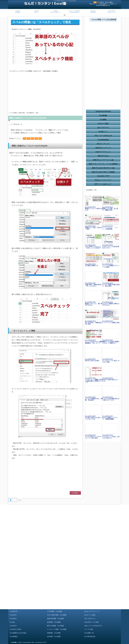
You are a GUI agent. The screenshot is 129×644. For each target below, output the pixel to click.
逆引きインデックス (103, 144)
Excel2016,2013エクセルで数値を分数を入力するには (111, 304)
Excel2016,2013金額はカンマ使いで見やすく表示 (94, 228)
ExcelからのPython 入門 (55, 12)
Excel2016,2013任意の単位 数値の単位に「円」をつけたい (94, 285)
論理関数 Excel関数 (54, 622)
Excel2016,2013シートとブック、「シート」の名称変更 (110, 228)
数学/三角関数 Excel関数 (56, 626)
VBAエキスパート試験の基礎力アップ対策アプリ (103, 4)
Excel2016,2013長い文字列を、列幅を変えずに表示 (94, 323)
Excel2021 (18, 11)
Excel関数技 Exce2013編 (18, 633)
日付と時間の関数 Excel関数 (57, 615)
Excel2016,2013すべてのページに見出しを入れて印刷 (111, 361)
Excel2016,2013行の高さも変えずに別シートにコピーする (94, 418)
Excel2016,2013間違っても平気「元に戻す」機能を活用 (110, 209)
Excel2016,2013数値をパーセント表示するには (94, 209)
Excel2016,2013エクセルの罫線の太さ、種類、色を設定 (94, 399)
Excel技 (12, 622)
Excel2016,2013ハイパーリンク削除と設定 (111, 322)
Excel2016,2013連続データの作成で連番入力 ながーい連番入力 (111, 342)
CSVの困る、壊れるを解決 (105, 2)
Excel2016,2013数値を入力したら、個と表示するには (94, 304)
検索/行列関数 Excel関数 (56, 619)
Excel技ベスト (103, 132)
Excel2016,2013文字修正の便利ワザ (92, 265)
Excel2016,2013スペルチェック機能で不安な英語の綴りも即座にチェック (94, 380)
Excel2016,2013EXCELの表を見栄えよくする (110, 380)
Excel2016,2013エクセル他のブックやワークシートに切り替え (94, 437)
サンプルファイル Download (74, 11)
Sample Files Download (103, 111)
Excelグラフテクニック (103, 152)
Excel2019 (37, 11)
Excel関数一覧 (89, 633)
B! (20, 500)
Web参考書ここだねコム (17, 642)
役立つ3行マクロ (90, 619)
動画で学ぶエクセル (112, 12)
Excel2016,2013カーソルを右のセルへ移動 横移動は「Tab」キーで (94, 342)
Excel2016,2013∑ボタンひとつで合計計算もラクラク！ (111, 247)
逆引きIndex (93, 11)
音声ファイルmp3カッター (103, 184)
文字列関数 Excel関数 (55, 611)
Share (13, 500)
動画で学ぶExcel (103, 156)
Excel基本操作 (93, 12)
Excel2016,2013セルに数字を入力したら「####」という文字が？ (93, 247)
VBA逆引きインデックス (103, 148)
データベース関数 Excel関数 (57, 629)
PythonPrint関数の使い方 (103, 5)
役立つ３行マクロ (103, 128)
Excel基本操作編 (103, 140)
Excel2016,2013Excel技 (74, 12)
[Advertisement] (45, 96)
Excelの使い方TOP (103, 176)
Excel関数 (103, 120)
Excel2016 (55, 11)
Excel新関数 (103, 116)
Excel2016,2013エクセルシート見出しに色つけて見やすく (111, 437)
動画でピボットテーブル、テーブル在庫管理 (103, 164)
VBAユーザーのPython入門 (103, 136)
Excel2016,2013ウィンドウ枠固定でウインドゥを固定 (111, 266)
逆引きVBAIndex (112, 11)
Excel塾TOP (14, 611)
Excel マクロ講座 (90, 615)
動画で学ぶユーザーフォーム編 (103, 160)
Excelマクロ (36, 12)
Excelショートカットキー (103, 180)
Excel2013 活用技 (16, 629)
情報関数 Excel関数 (54, 633)
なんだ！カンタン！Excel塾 (45, 3)
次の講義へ (75, 493)
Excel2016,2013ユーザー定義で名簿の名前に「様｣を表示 (111, 285)
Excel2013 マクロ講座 (92, 622)
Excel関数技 (18, 12)
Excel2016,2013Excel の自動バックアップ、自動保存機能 (110, 418)
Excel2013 (13, 626)
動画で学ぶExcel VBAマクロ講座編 (103, 172)
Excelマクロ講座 (103, 124)
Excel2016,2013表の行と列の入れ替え (92, 360)
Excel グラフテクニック (92, 611)
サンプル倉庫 (89, 629)
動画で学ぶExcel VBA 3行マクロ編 (103, 168)
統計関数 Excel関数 (54, 637)
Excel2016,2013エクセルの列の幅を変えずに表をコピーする (111, 399)
